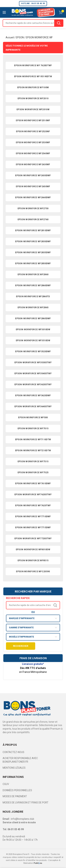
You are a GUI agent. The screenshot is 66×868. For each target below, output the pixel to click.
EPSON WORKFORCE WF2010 (33, 98)
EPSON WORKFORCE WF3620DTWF (33, 384)
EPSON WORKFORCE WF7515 (33, 462)
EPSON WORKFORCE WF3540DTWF (33, 373)
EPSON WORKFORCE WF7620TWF (33, 506)
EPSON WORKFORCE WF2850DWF (33, 263)
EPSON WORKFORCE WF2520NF (33, 131)
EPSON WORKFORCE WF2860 (33, 274)
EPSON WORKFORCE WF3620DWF (33, 395)
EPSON (20, 37)
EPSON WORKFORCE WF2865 (33, 307)
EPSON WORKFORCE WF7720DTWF (33, 539)
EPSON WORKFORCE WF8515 (33, 561)
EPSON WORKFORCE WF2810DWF (33, 230)
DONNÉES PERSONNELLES (17, 790)
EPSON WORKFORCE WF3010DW (33, 329)
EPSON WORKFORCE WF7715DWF (33, 528)
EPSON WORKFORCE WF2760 (33, 219)
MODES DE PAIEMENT (15, 796)
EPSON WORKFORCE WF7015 (33, 428)
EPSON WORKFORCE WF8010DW (33, 550)
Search (59, 23)
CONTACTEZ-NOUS (13, 752)
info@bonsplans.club (23, 819)
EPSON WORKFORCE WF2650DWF (33, 175)
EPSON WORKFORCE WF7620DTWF (33, 495)
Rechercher (21, 646)
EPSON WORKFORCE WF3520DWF (33, 351)
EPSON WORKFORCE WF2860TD (33, 296)
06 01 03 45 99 (16, 829)
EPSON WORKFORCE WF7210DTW (33, 451)
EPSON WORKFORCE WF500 (33, 417)
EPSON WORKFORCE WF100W (33, 87)
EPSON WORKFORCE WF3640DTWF (33, 406)
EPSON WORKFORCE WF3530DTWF (33, 362)
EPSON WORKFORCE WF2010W (33, 109)
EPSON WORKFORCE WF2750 (33, 208)
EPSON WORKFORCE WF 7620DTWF (33, 65)
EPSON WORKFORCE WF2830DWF (33, 241)
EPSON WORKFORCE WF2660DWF (33, 197)
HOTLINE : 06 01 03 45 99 (33, 3)
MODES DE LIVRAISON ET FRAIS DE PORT (26, 803)
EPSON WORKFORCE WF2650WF (33, 186)
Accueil (10, 37)
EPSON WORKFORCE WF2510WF (33, 120)
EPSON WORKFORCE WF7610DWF (33, 484)
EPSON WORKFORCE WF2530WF (33, 142)
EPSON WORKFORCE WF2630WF (33, 164)
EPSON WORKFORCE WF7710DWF (33, 517)
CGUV (6, 784)
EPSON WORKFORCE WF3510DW (33, 340)
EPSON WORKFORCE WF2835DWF (33, 252)
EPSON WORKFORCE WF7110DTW (33, 440)
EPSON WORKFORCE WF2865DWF (33, 318)
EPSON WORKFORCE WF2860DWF (33, 285)
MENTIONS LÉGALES (14, 768)
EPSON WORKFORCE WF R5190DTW (33, 76)
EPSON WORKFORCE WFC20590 (33, 572)
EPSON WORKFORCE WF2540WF (33, 153)
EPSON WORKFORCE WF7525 (33, 473)
